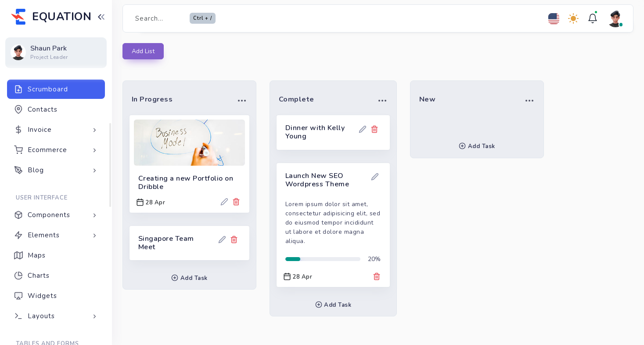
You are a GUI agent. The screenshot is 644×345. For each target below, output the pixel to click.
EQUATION (62, 17)
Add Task (189, 278)
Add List (143, 51)
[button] (242, 100)
